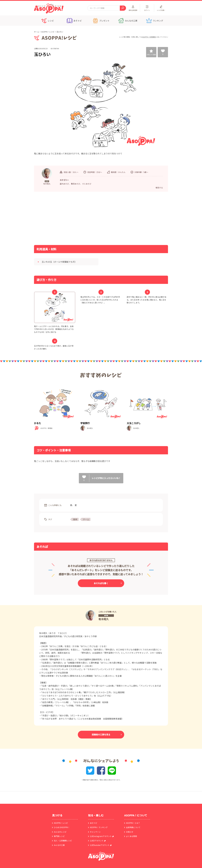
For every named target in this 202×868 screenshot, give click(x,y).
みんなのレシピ (60, 832)
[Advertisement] (75, 218)
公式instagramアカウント (101, 836)
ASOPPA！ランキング (99, 827)
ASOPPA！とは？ (133, 823)
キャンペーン (95, 832)
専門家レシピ (59, 836)
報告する (159, 188)
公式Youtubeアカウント (100, 845)
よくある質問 (131, 836)
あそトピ (94, 823)
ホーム (37, 32)
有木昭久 (104, 619)
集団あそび (75, 184)
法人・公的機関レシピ (63, 841)
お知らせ (130, 832)
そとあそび (87, 184)
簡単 (75, 519)
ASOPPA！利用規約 (149, 37)
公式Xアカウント (97, 841)
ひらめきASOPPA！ (62, 827)
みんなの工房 (59, 845)
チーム (86, 519)
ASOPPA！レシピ (48, 32)
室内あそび (64, 184)
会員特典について (133, 827)
